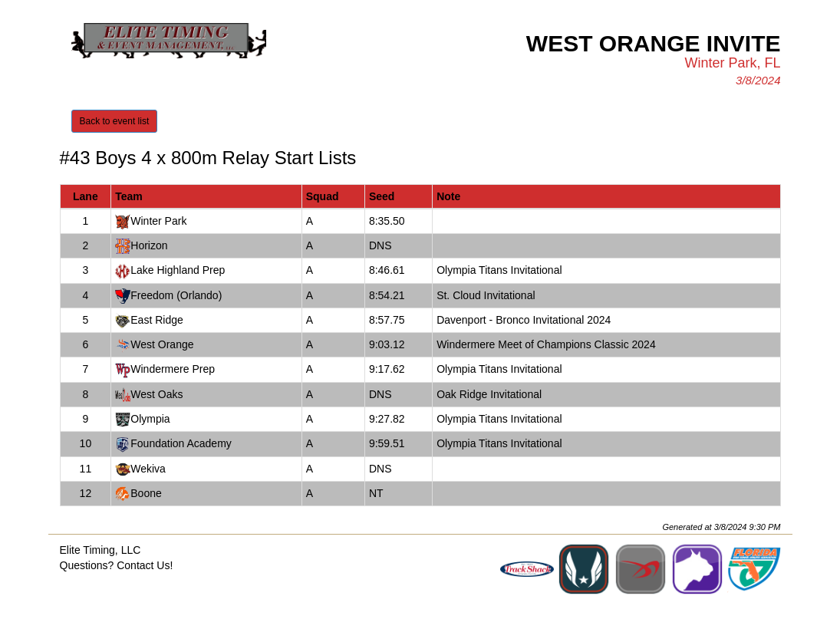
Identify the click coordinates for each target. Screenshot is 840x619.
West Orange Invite (654, 43)
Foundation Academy (181, 443)
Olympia (150, 419)
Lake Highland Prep (178, 270)
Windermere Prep (173, 369)
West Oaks (156, 394)
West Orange (162, 344)
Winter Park (158, 221)
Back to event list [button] (115, 121)
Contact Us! (145, 565)
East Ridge (156, 320)
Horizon (149, 245)
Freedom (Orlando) (176, 295)
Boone (146, 493)
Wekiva (148, 469)
